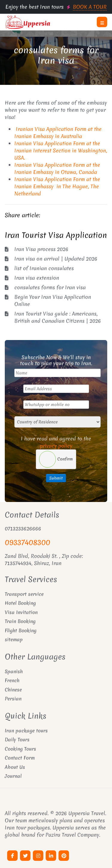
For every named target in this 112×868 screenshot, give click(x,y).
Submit (56, 478)
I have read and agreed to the (56, 442)
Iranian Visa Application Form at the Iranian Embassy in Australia (58, 133)
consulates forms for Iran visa (56, 55)
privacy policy (56, 446)
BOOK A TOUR (90, 7)
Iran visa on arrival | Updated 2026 (56, 259)
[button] (102, 22)
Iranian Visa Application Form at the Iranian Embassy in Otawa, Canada (57, 168)
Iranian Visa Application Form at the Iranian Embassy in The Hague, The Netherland (57, 186)
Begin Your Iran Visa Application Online (53, 300)
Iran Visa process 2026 (41, 249)
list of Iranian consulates (44, 268)
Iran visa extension (37, 278)
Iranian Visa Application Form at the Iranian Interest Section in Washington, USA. (61, 150)
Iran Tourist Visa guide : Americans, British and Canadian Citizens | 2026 (58, 317)
